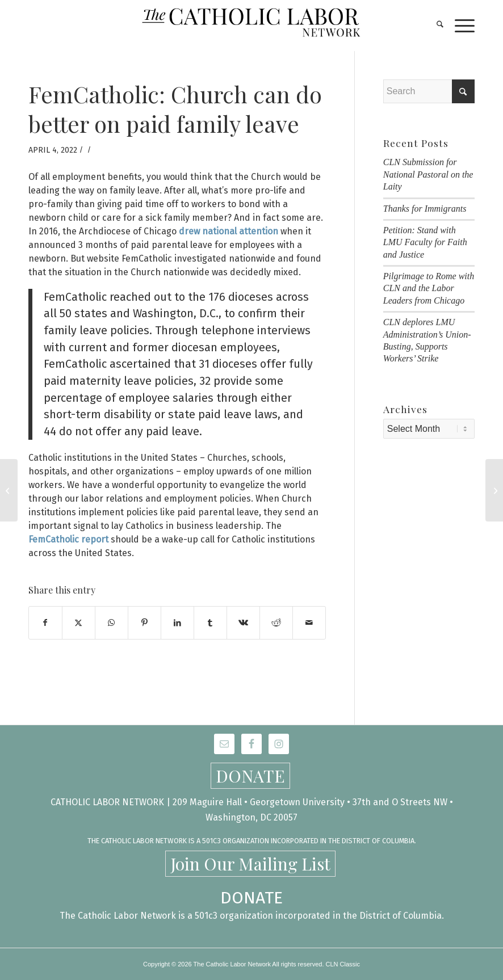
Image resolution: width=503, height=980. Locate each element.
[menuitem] (434, 26)
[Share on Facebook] (45, 623)
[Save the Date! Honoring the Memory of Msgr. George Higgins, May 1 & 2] (9, 490)
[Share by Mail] (309, 623)
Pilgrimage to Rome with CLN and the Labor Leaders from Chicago (429, 288)
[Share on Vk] (243, 623)
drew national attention (229, 231)
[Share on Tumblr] (210, 623)
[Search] (434, 26)
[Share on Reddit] (276, 623)
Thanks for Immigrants (425, 209)
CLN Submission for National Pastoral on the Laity (428, 174)
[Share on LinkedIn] (177, 623)
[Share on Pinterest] (144, 623)
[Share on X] (79, 623)
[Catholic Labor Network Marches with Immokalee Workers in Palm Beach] (494, 490)
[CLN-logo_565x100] (252, 26)
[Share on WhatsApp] (112, 623)
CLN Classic (343, 964)
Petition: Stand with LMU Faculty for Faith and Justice (425, 242)
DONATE (250, 776)
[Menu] (459, 26)
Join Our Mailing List (250, 864)
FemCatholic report (68, 539)
